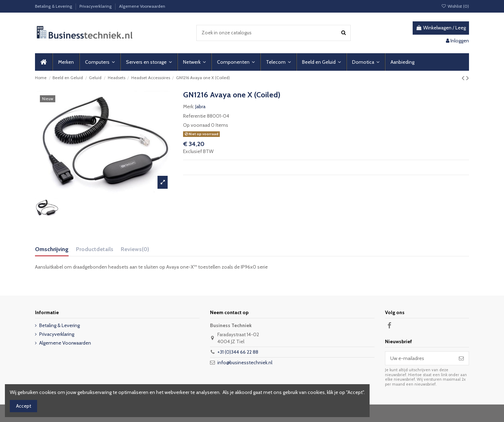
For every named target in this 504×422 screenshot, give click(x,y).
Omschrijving (52, 249)
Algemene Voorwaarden (142, 6)
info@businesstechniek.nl (245, 362)
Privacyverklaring (96, 6)
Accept (24, 406)
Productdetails (95, 249)
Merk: (189, 106)
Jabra (200, 106)
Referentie (194, 116)
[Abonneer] (461, 358)
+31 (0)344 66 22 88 (238, 352)
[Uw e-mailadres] (420, 358)
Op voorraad (197, 125)
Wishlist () (455, 6)
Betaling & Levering (54, 6)
